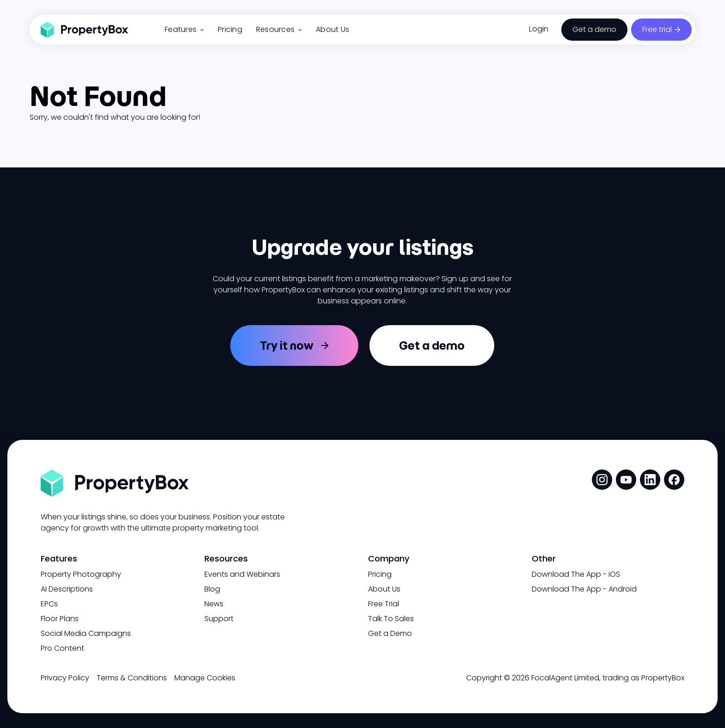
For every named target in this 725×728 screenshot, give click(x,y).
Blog (212, 589)
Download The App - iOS (576, 574)
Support (219, 619)
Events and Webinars (242, 574)
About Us (332, 29)
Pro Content (62, 648)
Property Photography (81, 574)
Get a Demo (390, 633)
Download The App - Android (584, 589)
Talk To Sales (391, 619)
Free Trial (384, 604)
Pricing (230, 29)
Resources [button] (279, 29)
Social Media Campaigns (86, 633)
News (214, 604)
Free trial (657, 29)
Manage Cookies (205, 678)
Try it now (287, 345)
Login (539, 29)
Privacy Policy (65, 678)
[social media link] (602, 480)
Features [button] (184, 29)
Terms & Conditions (132, 678)
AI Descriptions (67, 589)
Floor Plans (60, 619)
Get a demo (594, 29)
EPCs (49, 604)
